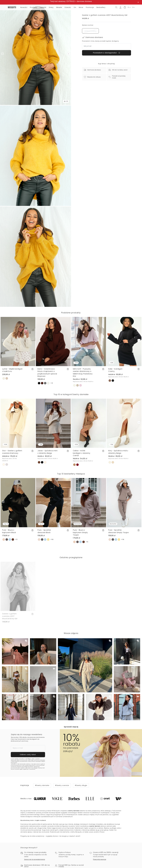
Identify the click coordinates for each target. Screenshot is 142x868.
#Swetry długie (81, 785)
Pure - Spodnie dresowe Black (44, 531)
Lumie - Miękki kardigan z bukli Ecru (12, 370)
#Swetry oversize (62, 785)
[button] (125, 7)
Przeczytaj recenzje (100, 859)
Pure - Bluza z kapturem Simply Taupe (80, 532)
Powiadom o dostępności (107, 53)
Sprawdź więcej (71, 727)
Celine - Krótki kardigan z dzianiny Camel (82, 453)
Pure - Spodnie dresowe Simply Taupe (118, 531)
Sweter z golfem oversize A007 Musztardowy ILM (10, 616)
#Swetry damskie (42, 785)
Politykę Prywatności (29, 767)
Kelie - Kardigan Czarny (115, 370)
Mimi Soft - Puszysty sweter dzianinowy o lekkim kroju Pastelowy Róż (83, 373)
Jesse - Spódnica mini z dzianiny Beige (47, 452)
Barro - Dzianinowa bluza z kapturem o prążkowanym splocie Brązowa (47, 373)
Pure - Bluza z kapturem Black (9, 531)
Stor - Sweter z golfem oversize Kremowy (12, 452)
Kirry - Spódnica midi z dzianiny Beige (118, 452)
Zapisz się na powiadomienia (35, 859)
